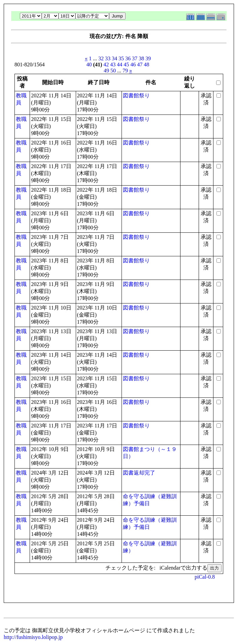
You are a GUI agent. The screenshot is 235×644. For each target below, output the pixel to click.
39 (148, 58)
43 (113, 65)
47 (140, 65)
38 (141, 58)
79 (125, 71)
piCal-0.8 (205, 577)
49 (106, 71)
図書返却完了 (139, 473)
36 (128, 58)
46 (133, 65)
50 (113, 71)
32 (101, 58)
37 (135, 58)
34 (114, 58)
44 (120, 65)
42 (106, 65)
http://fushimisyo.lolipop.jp (33, 637)
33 (108, 58)
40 (89, 65)
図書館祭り (136, 95)
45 (126, 65)
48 (146, 65)
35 (121, 58)
